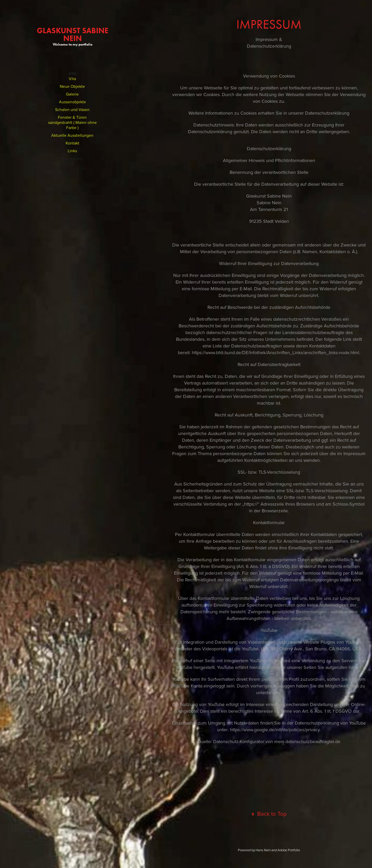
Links (72, 151)
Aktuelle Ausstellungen (72, 135)
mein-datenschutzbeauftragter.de (307, 741)
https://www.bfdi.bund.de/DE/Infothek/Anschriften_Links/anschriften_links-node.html (275, 352)
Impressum (72, 158)
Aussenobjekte (72, 102)
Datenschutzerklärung (327, 113)
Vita (72, 79)
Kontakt (72, 143)
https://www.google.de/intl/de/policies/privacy (275, 730)
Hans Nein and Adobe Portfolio (278, 850)
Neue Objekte (72, 86)
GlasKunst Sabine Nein (73, 34)
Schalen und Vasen (72, 109)
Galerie (72, 94)
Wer (72, 74)
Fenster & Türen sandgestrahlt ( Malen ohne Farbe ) (72, 122)
